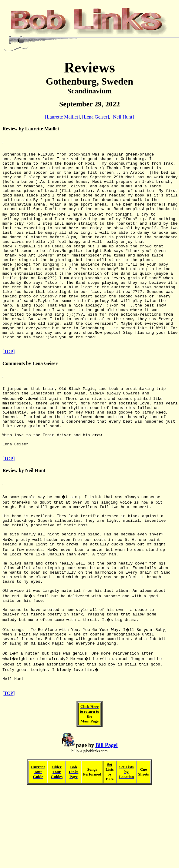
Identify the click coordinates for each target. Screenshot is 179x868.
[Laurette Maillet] (62, 117)
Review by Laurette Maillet (31, 129)
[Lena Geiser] (96, 117)
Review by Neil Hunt (24, 521)
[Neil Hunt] (123, 117)
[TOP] (9, 390)
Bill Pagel (106, 823)
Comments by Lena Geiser (30, 402)
